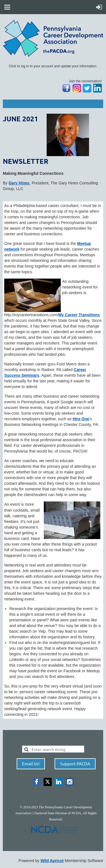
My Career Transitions (79, 315)
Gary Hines (19, 183)
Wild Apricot (52, 861)
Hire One (81, 419)
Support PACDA (75, 763)
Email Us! (31, 763)
